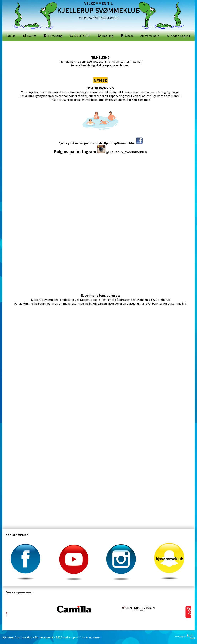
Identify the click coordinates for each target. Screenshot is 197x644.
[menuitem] (11, 36)
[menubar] (92, 36)
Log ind (185, 36)
